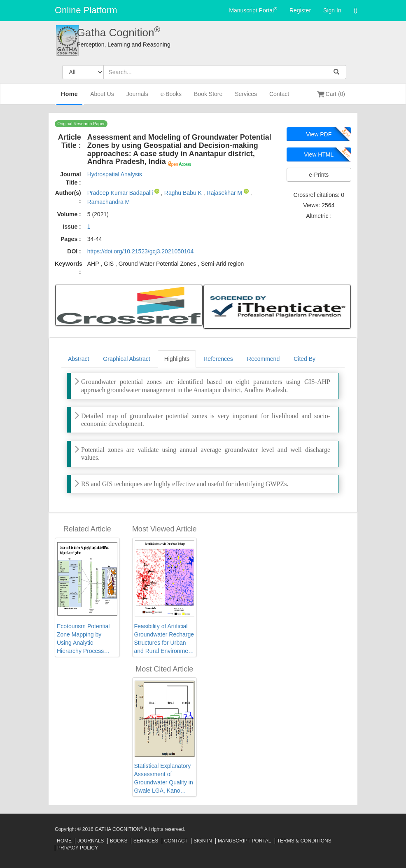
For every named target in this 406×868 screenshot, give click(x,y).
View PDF (319, 134)
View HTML (319, 154)
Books (119, 841)
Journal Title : (71, 178)
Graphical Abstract (126, 359)
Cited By (304, 359)
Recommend (263, 359)
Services (246, 97)
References (218, 359)
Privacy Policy (78, 848)
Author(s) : (68, 197)
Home (69, 97)
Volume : (69, 214)
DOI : (74, 251)
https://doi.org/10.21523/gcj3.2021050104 (140, 251)
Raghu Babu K (184, 193)
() (356, 10)
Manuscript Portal (253, 10)
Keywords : (69, 268)
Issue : (72, 227)
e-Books (171, 97)
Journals (137, 97)
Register (300, 10)
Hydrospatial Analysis (115, 174)
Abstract (78, 359)
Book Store (208, 97)
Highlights (177, 359)
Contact (279, 97)
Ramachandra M (109, 202)
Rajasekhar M (225, 193)
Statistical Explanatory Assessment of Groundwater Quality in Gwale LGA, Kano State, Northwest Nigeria (164, 779)
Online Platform (86, 10)
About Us (102, 97)
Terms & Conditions (304, 841)
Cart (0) (331, 94)
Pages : (71, 239)
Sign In (332, 10)
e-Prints (319, 175)
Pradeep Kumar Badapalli (121, 193)
